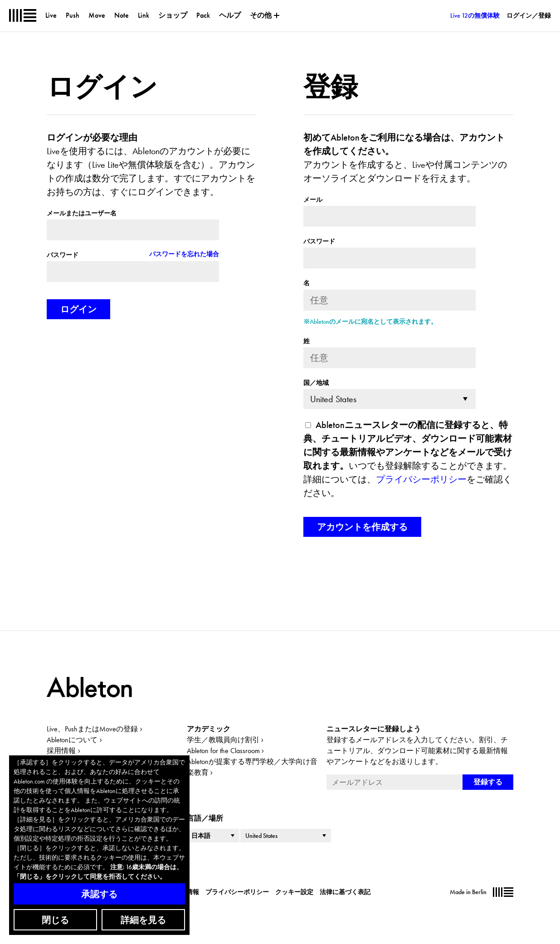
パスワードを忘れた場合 (184, 254)
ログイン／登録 (529, 15)
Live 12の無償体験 (475, 15)
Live (51, 15)
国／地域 (316, 383)
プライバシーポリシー (421, 479)
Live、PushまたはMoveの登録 (92, 729)
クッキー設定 (294, 892)
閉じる (55, 920)
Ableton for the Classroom (223, 751)
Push (73, 15)
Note (122, 15)
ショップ (173, 15)
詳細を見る (143, 920)
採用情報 (61, 751)
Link (144, 15)
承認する (99, 894)
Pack (203, 15)
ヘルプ (230, 15)
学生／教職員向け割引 (223, 740)
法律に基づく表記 (345, 892)
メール (313, 200)
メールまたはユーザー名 (82, 213)
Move (97, 15)
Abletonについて (72, 740)
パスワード (63, 255)
